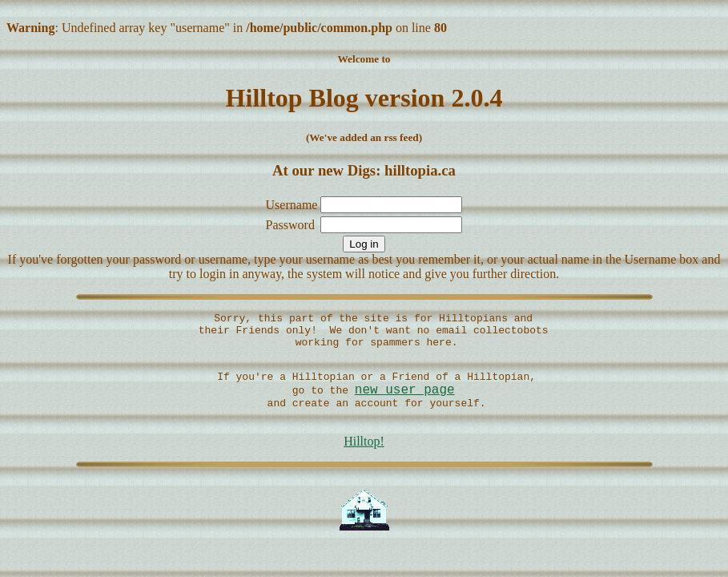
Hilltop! (364, 461)
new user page (405, 404)
